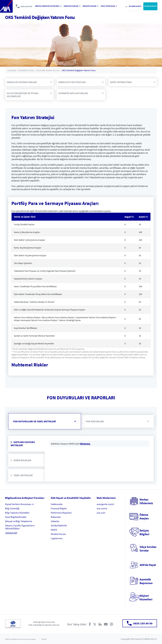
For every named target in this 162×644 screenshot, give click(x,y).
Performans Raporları (61, 513)
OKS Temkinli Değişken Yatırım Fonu (79, 70)
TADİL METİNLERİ (22, 475)
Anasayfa (12, 70)
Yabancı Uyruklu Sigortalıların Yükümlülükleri (20, 527)
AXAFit (54, 530)
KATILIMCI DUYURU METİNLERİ (23, 444)
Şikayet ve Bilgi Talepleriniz (19, 521)
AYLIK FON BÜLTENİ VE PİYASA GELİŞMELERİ (29, 95)
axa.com (101, 513)
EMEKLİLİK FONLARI (91, 6)
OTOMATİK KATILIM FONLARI (81, 93)
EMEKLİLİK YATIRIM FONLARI (29, 82)
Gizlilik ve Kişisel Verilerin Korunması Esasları (21, 639)
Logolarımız (57, 538)
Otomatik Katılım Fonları (48, 70)
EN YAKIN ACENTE (135, 6)
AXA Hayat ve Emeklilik (6, 6)
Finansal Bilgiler (59, 508)
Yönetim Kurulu (58, 534)
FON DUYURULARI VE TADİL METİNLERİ (45, 421)
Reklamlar (56, 517)
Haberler (55, 521)
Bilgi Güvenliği (12, 508)
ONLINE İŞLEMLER (150, 6)
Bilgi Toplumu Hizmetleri (17, 513)
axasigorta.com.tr (105, 504)
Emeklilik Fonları (26, 70)
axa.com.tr (102, 508)
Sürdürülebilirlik (59, 525)
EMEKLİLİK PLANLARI (72, 6)
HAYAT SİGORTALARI (109, 6)
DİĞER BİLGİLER (21, 460)
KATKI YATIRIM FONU (133, 82)
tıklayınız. (85, 444)
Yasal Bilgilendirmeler (16, 517)
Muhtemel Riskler (30, 365)
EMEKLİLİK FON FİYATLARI (81, 82)
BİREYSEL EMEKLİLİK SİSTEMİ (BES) (48, 6)
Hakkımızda (57, 504)
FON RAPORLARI (117, 421)
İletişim (44, 639)
